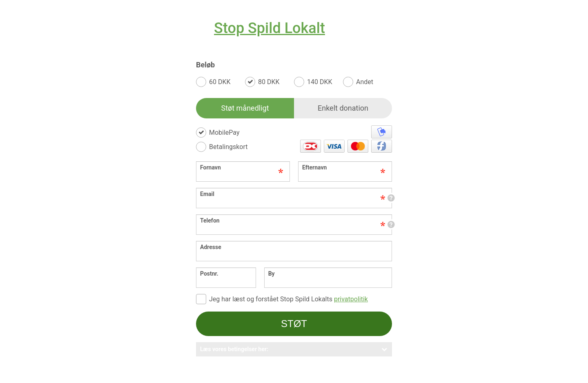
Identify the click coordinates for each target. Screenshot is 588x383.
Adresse (211, 247)
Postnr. (209, 274)
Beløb (205, 65)
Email (298, 194)
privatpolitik (351, 299)
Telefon (298, 220)
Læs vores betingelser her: (294, 349)
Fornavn (210, 167)
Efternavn (314, 167)
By (272, 274)
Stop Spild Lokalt (269, 28)
